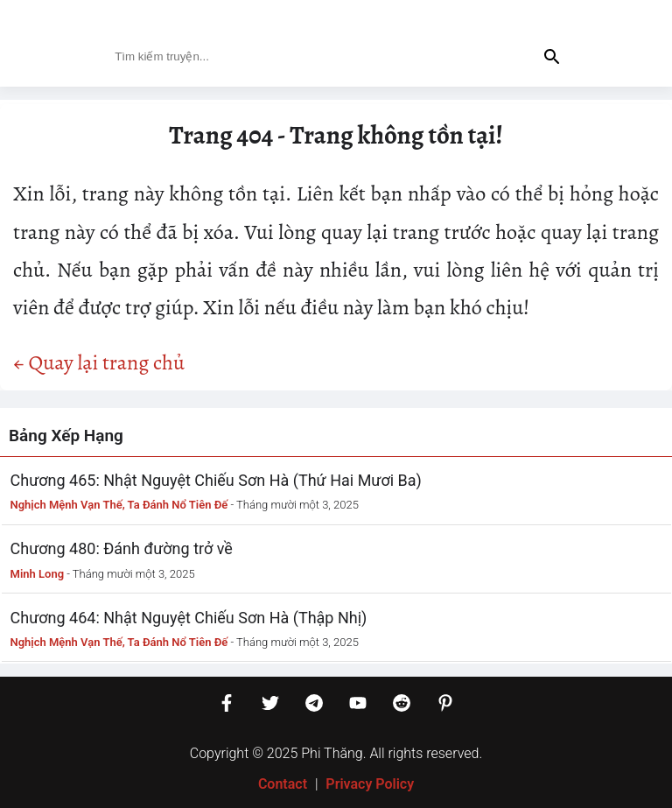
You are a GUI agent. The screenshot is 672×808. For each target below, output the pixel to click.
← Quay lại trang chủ (99, 362)
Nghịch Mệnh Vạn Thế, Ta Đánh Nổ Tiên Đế (119, 505)
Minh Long (38, 574)
